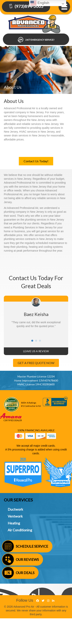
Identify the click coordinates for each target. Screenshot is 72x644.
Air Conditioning (20, 530)
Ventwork (15, 516)
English (40, 3)
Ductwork (15, 509)
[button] (36, 161)
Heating (14, 523)
